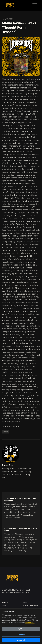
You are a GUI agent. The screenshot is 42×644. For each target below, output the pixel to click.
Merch (25, 603)
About (4, 606)
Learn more (30, 623)
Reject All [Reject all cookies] (21, 629)
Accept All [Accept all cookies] (21, 640)
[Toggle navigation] (35, 5)
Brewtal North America (31, 606)
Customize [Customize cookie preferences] (21, 634)
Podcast (5, 603)
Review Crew (8, 465)
